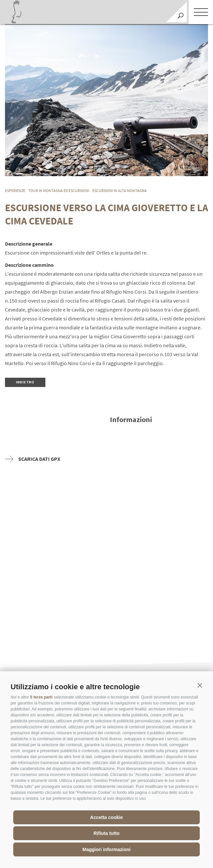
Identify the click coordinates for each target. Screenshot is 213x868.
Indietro (25, 382)
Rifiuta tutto (106, 833)
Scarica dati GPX (33, 459)
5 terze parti (41, 697)
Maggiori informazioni (106, 849)
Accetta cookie (106, 817)
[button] (200, 685)
